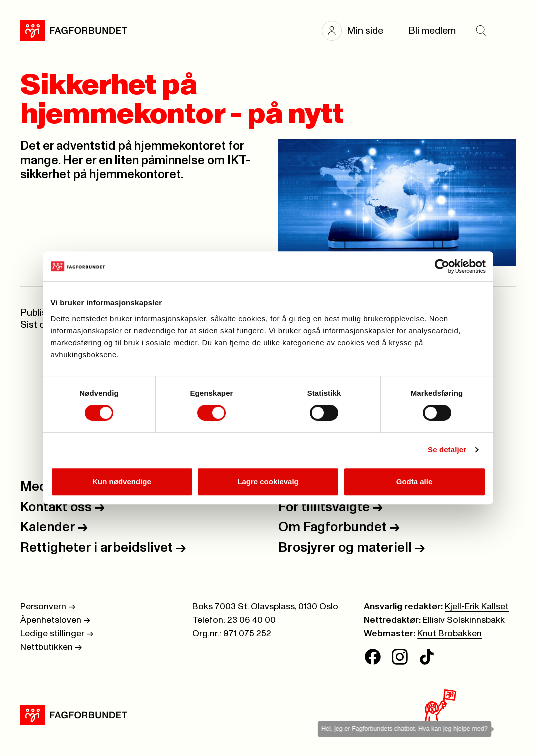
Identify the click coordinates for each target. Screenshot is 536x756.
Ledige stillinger (57, 634)
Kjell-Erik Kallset (477, 607)
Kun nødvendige (122, 482)
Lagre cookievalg (268, 482)
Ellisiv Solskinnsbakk (464, 620)
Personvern (48, 607)
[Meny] (506, 31)
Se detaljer (447, 450)
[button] (358, 31)
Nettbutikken (51, 647)
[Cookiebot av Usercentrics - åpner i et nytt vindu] (442, 266)
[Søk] (481, 31)
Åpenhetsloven (55, 620)
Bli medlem (432, 31)
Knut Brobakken (450, 634)
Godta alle (415, 482)
